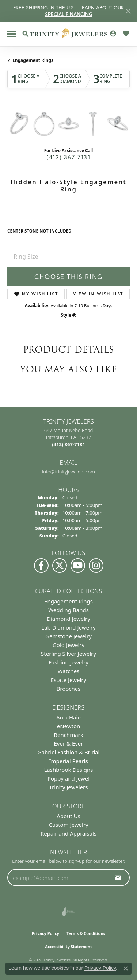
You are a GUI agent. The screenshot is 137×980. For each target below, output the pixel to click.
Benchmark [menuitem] (68, 735)
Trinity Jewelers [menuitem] (69, 787)
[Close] (128, 11)
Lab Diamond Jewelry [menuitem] (68, 627)
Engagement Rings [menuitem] (68, 601)
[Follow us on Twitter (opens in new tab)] (60, 566)
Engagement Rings (33, 60)
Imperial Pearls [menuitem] (68, 761)
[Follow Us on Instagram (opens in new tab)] (96, 566)
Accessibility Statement (68, 946)
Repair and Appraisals (68, 833)
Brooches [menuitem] (69, 689)
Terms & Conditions (86, 933)
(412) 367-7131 (68, 157)
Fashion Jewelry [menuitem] (68, 662)
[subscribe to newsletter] (118, 878)
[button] (26, 34)
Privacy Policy (45, 933)
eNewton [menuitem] (69, 726)
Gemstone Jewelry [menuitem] (68, 636)
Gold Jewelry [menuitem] (68, 645)
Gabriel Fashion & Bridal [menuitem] (69, 752)
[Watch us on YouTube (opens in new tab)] (78, 566)
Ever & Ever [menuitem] (68, 743)
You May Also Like (68, 369)
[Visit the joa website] (68, 912)
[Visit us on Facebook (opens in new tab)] (41, 566)
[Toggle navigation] (12, 34)
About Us (68, 816)
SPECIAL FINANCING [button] (69, 14)
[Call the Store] (68, 444)
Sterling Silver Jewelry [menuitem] (68, 654)
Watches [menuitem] (69, 671)
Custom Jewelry (68, 825)
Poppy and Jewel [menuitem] (68, 778)
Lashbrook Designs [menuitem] (68, 770)
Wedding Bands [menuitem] (68, 610)
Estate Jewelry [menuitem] (68, 680)
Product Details (68, 350)
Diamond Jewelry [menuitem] (68, 619)
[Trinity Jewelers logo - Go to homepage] (68, 34)
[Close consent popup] (126, 968)
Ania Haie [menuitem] (68, 717)
